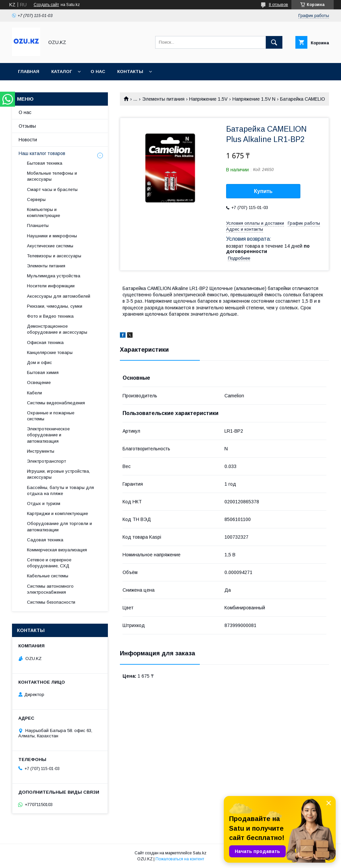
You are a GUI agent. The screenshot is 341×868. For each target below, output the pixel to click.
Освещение (39, 382)
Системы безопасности (51, 602)
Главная (29, 71)
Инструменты (41, 451)
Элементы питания (163, 99)
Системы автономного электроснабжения (50, 589)
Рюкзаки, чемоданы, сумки (55, 306)
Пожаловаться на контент (180, 859)
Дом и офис (39, 362)
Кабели (34, 393)
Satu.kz (200, 853)
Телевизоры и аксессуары (54, 256)
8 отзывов (278, 5)
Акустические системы (50, 246)
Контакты (130, 71)
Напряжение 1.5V (208, 99)
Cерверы (36, 199)
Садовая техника (45, 540)
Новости (28, 140)
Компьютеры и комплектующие (43, 212)
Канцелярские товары (50, 352)
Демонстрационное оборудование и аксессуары (57, 329)
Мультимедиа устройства (54, 276)
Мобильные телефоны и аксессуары (52, 176)
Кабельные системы (48, 576)
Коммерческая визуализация (57, 550)
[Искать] (274, 42)
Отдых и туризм (44, 503)
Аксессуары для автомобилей (59, 296)
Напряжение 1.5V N (254, 99)
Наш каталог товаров (42, 153)
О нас (98, 71)
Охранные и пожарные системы (51, 416)
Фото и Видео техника (50, 316)
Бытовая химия (43, 372)
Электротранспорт (46, 461)
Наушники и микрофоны (52, 236)
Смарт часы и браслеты (52, 189)
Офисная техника (45, 342)
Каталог (62, 71)
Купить (263, 191)
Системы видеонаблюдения (56, 403)
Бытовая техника (45, 163)
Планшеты (38, 225)
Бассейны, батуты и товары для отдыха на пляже (60, 490)
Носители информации (51, 286)
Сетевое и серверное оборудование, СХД (49, 563)
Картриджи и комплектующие (57, 513)
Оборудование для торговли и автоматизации (59, 526)
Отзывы (27, 126)
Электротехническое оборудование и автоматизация (48, 435)
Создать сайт (46, 5)
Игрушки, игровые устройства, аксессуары (58, 474)
